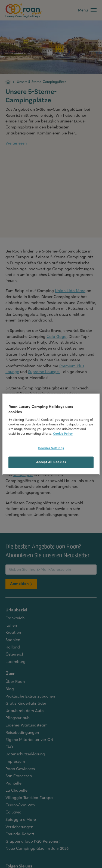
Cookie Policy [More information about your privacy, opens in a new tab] (63, 434)
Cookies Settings (51, 448)
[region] (51, 434)
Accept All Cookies (51, 462)
